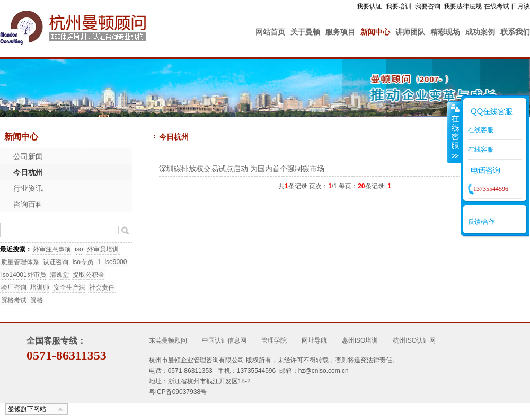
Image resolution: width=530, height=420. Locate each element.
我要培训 (399, 6)
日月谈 (520, 6)
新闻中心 (375, 32)
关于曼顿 (305, 32)
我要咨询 (428, 6)
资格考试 (14, 300)
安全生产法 (69, 287)
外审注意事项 (52, 249)
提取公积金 (89, 275)
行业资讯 (28, 188)
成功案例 (480, 32)
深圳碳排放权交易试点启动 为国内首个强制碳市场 (242, 169)
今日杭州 (28, 172)
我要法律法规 (463, 6)
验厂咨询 (14, 287)
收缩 (454, 132)
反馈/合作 (482, 222)
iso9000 (116, 262)
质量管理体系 (20, 262)
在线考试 (497, 6)
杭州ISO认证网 (414, 340)
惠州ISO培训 (360, 340)
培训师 (40, 287)
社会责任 (102, 287)
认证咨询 (56, 262)
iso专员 (83, 262)
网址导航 (314, 340)
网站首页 (270, 32)
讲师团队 (410, 32)
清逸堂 (59, 275)
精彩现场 (445, 32)
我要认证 (369, 6)
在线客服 (481, 130)
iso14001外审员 (24, 275)
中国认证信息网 (224, 340)
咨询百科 (28, 204)
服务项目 (340, 32)
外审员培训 (103, 249)
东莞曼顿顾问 (168, 340)
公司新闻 (28, 156)
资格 (37, 300)
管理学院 (274, 340)
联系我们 (515, 32)
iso (79, 249)
